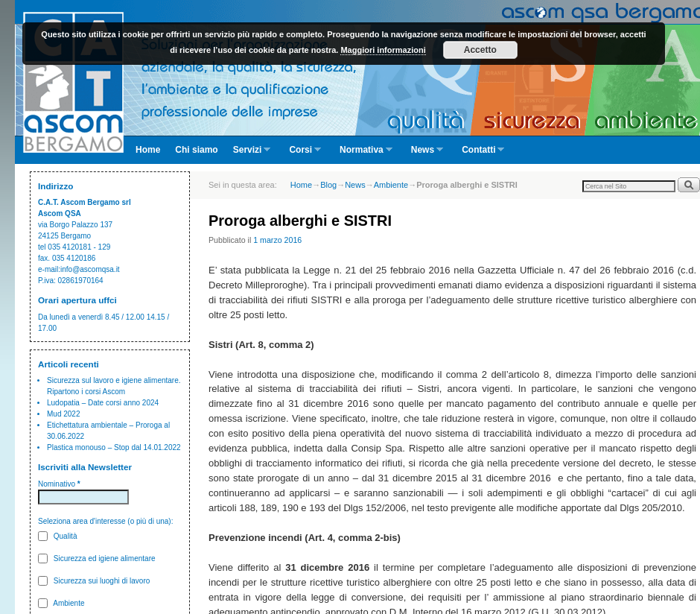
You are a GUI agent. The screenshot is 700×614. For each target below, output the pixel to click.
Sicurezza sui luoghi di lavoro (94, 581)
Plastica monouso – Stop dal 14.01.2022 (114, 447)
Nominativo (59, 484)
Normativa (362, 154)
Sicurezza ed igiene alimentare (97, 558)
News (423, 154)
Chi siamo (196, 150)
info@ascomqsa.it (90, 269)
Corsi (301, 154)
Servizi (248, 154)
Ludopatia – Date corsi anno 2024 (103, 403)
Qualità (57, 536)
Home (148, 150)
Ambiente (61, 603)
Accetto (480, 50)
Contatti (479, 154)
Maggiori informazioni (383, 50)
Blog (328, 185)
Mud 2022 (63, 414)
